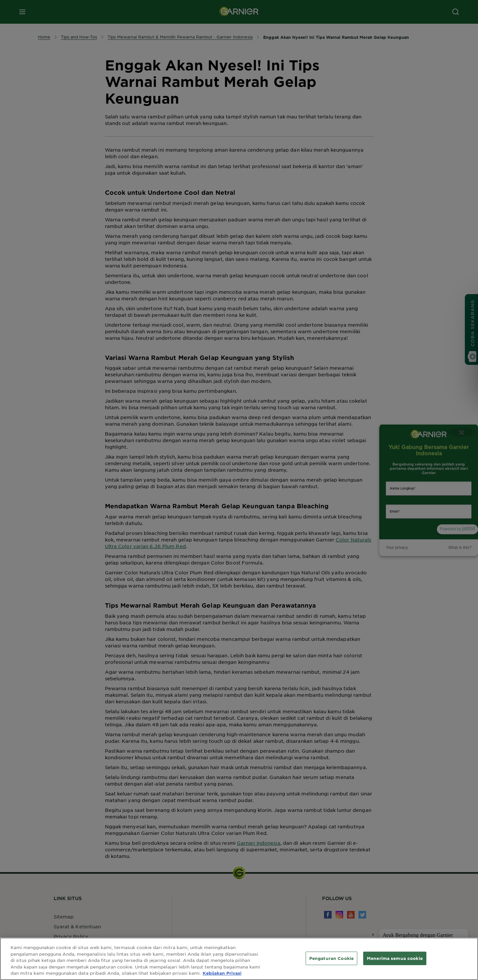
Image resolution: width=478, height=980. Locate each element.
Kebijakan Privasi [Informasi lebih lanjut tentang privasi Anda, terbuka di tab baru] (222, 973)
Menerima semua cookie (395, 958)
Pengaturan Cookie (331, 958)
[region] (239, 959)
